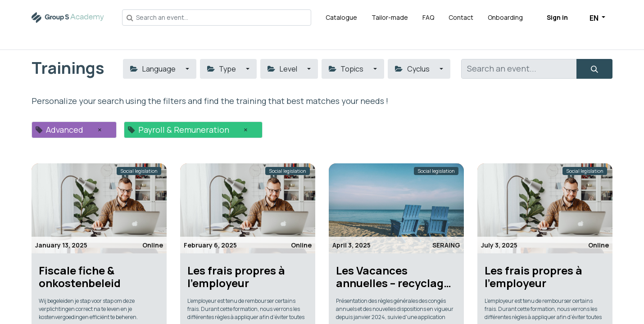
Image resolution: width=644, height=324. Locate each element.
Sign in (557, 17)
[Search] (594, 69)
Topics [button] (347, 69)
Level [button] (283, 69)
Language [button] (153, 69)
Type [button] (222, 69)
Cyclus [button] (413, 69)
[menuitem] (341, 17)
